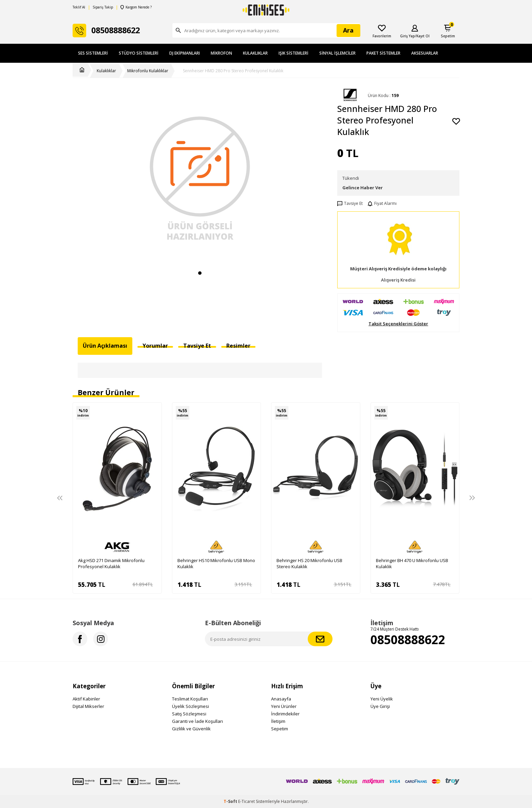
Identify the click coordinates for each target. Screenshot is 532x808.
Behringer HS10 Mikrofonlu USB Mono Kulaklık (216, 563)
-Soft (231, 801)
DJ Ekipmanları (185, 53)
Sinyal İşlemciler (337, 53)
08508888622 (408, 640)
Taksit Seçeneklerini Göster (398, 324)
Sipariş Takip (103, 7)
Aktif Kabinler (86, 699)
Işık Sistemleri (293, 53)
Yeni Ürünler (284, 706)
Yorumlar (155, 346)
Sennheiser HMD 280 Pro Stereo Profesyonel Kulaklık (233, 71)
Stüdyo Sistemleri (139, 53)
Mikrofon (221, 53)
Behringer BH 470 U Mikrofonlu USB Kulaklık (412, 563)
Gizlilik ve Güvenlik (191, 729)
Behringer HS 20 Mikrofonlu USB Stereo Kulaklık (309, 563)
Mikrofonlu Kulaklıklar (148, 71)
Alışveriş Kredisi (398, 280)
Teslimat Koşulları (190, 699)
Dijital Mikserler (88, 706)
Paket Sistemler (383, 53)
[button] (200, 273)
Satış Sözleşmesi (189, 714)
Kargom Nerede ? (136, 7)
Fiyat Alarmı (382, 204)
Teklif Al (79, 7)
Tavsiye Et (350, 204)
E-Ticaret (246, 801)
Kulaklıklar (255, 53)
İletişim (278, 721)
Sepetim (280, 729)
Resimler (238, 346)
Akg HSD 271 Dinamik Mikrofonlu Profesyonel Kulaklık (111, 563)
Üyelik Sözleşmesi (191, 706)
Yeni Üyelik (382, 699)
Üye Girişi (380, 706)
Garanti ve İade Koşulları (197, 721)
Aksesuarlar (425, 53)
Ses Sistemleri (93, 53)
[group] (200, 177)
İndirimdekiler (285, 714)
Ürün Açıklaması (105, 346)
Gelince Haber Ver (363, 188)
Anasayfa (281, 699)
